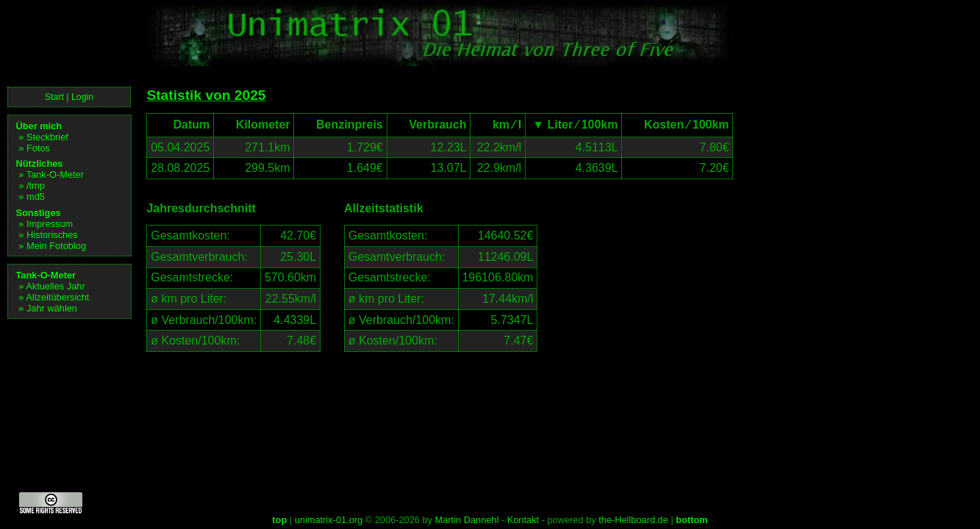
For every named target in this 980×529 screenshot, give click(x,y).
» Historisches (48, 235)
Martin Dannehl (467, 520)
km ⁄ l (498, 125)
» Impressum (46, 224)
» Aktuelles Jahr (51, 286)
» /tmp (32, 186)
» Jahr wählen (48, 308)
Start (54, 97)
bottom (691, 520)
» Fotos (34, 148)
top (279, 520)
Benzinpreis (340, 125)
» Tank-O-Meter (51, 174)
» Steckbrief (43, 137)
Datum (183, 125)
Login (82, 97)
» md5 (32, 197)
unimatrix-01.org (329, 520)
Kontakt (523, 520)
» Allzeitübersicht (54, 297)
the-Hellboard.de (633, 520)
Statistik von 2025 (206, 95)
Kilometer (254, 125)
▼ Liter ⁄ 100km (574, 125)
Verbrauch (428, 125)
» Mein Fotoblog (52, 246)
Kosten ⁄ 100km (677, 125)
